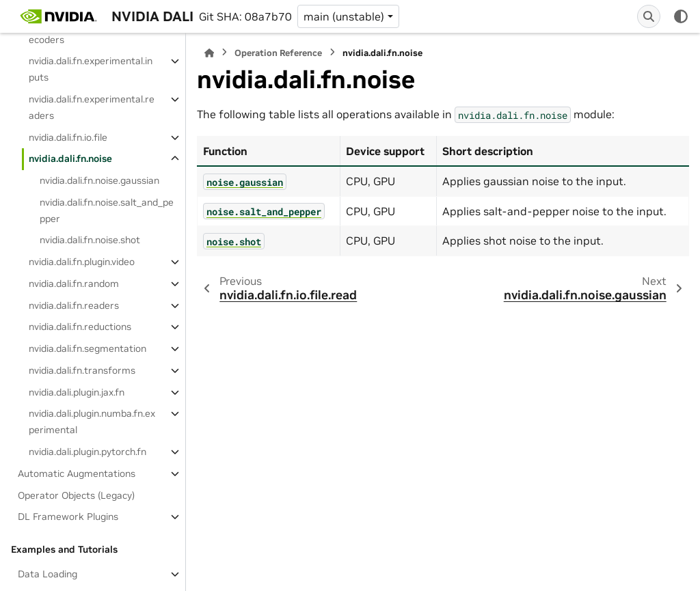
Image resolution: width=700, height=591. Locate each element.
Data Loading (48, 574)
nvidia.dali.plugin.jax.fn (77, 392)
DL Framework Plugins (68, 517)
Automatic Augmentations (77, 473)
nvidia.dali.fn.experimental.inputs (91, 69)
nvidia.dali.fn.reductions (80, 327)
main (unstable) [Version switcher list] (344, 16)
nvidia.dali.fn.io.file (68, 137)
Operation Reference (278, 53)
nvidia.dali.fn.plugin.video (82, 262)
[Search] (649, 16)
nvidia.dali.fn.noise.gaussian (99, 180)
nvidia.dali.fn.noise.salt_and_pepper (107, 210)
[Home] (209, 53)
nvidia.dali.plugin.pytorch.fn (87, 452)
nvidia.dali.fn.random (74, 284)
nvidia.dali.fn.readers (74, 305)
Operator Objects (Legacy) (76, 495)
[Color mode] (681, 16)
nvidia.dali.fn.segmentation (87, 348)
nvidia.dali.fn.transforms (82, 370)
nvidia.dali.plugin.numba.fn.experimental (92, 422)
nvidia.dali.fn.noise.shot (90, 240)
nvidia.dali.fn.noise (70, 159)
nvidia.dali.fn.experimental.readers (92, 107)
